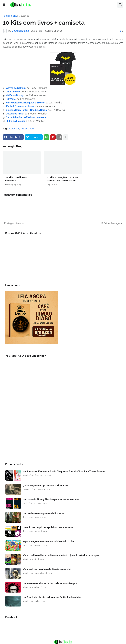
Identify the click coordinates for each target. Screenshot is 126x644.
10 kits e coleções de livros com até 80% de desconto (62, 179)
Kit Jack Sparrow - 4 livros (20, 106)
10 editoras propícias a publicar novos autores (48, 527)
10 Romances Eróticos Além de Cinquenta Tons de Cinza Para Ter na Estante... (65, 471)
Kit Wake (11, 99)
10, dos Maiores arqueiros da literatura (44, 513)
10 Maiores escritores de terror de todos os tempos (50, 583)
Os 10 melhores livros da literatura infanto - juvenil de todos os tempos (61, 555)
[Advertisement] (63, 430)
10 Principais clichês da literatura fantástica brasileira (52, 597)
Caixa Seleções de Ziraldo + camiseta (26, 117)
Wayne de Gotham (16, 88)
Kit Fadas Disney (15, 95)
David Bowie (13, 92)
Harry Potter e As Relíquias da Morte (25, 103)
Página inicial (10, 16)
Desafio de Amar (14, 114)
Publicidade (27, 129)
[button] (4, 5)
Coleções (24, 16)
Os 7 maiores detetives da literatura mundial (47, 569)
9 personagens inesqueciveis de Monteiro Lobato (50, 541)
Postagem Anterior (14, 223)
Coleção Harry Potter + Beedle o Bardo (26, 110)
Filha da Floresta (16, 121)
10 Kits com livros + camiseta (16, 179)
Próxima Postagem (112, 223)
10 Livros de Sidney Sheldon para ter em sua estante (51, 499)
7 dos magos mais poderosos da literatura (46, 485)
